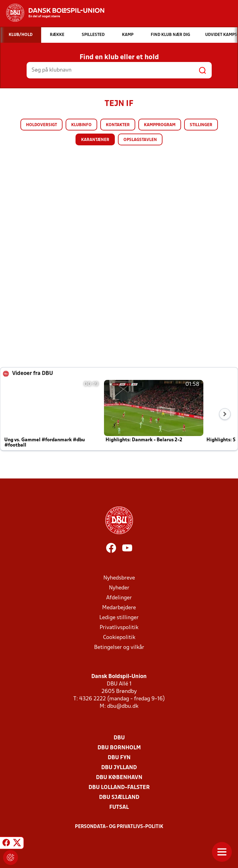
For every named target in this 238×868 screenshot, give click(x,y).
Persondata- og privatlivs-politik (119, 827)
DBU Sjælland (119, 798)
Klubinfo (81, 125)
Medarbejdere (119, 608)
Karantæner (95, 140)
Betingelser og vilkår (119, 648)
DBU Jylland (119, 768)
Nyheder (119, 588)
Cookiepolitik (119, 638)
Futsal (119, 807)
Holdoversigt (41, 125)
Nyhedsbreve (119, 578)
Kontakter (118, 125)
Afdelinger (119, 598)
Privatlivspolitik (119, 628)
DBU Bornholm (119, 748)
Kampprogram (160, 125)
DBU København (119, 778)
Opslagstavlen (140, 140)
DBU (119, 738)
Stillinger (201, 125)
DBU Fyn (119, 758)
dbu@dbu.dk (123, 706)
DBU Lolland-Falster (119, 788)
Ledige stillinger (119, 618)
